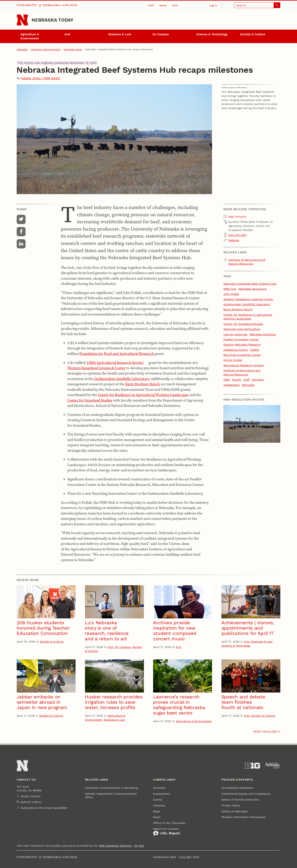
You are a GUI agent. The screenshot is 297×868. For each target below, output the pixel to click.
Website (234, 240)
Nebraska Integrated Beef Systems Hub (250, 284)
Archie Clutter (233, 360)
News (157, 817)
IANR (227, 380)
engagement (232, 385)
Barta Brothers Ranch (143, 384)
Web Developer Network (115, 846)
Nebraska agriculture (252, 289)
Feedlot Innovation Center (241, 339)
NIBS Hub (230, 289)
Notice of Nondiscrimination (240, 800)
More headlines (265, 732)
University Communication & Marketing (111, 788)
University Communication (46, 49)
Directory (159, 788)
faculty (237, 380)
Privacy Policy (231, 805)
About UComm (31, 796)
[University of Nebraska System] (273, 766)
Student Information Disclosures (244, 817)
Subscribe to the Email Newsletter (44, 808)
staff (247, 380)
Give (175, 5)
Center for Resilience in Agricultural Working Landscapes (143, 395)
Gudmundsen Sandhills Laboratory (122, 379)
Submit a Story (31, 802)
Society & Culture (253, 34)
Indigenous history (236, 350)
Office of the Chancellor (169, 823)
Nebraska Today (53, 20)
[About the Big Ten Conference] (252, 766)
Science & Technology (212, 34)
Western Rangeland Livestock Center (96, 368)
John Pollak (231, 294)
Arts (67, 34)
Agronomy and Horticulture (242, 329)
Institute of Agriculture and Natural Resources (247, 262)
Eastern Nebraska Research (242, 344)
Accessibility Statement (237, 788)
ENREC (255, 350)
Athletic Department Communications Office (111, 795)
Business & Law (120, 34)
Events (158, 800)
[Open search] (257, 5)
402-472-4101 (237, 235)
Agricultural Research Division (244, 365)
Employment (162, 794)
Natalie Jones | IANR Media (40, 78)
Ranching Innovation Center (242, 355)
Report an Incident (167, 832)
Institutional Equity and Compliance (246, 794)
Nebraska (22, 49)
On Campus (161, 34)
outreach (258, 380)
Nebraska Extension (263, 334)
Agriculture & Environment (30, 36)
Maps (157, 811)
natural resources (235, 334)
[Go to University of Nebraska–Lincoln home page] (22, 20)
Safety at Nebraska (234, 811)
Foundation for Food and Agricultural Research (117, 354)
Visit (151, 5)
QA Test (139, 846)
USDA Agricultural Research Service (115, 363)
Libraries (159, 805)
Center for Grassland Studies (90, 400)
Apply (163, 5)
